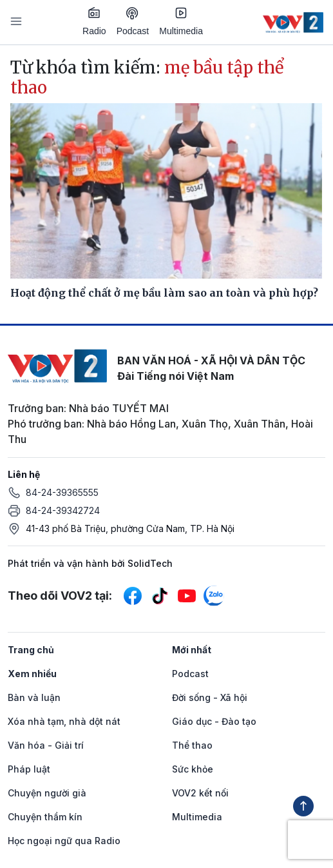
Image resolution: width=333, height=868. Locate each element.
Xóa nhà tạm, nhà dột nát (64, 721)
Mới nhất (192, 650)
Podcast (133, 22)
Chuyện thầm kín (45, 817)
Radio (94, 21)
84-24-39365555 (62, 492)
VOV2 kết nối (200, 793)
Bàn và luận (34, 697)
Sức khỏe (193, 769)
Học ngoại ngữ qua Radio (64, 841)
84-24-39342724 (63, 510)
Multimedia (181, 21)
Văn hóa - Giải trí (46, 745)
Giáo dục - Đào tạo (214, 721)
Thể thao (192, 745)
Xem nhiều (32, 674)
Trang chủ (31, 650)
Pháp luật (29, 769)
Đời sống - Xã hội (210, 697)
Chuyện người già (47, 793)
